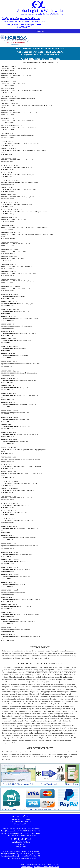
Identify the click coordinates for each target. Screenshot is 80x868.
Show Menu (40, 31)
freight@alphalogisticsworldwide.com (21, 18)
